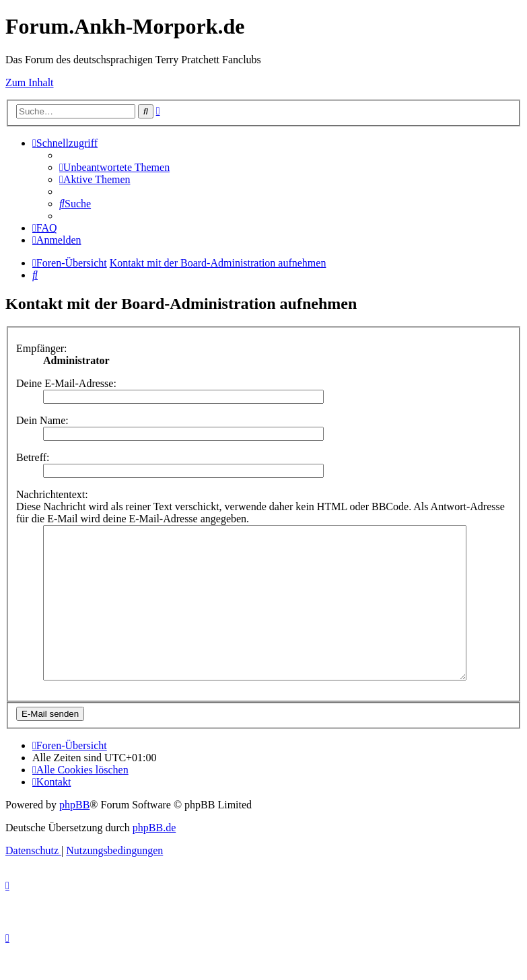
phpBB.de (154, 858)
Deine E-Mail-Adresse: (66, 383)
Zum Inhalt (30, 82)
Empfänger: (42, 348)
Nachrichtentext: (52, 494)
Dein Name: (42, 420)
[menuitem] (114, 167)
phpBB (74, 835)
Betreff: (33, 457)
